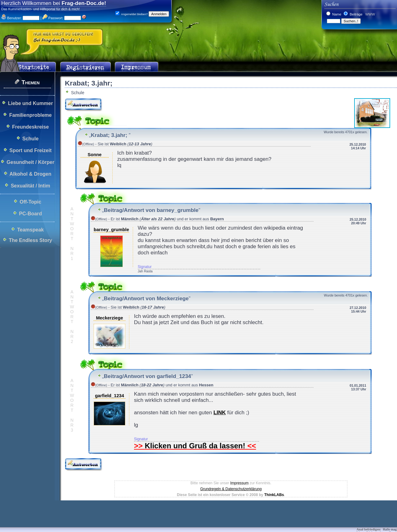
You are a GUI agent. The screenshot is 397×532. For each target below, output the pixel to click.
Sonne (95, 155)
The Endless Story (30, 240)
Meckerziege (109, 318)
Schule (30, 139)
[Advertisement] (113, 518)
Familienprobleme (31, 115)
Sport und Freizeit (30, 150)
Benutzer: (11, 18)
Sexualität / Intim (31, 186)
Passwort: (53, 18)
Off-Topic (30, 202)
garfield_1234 (109, 396)
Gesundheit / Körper (30, 162)
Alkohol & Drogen (30, 174)
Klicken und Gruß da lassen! (195, 446)
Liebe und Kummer (31, 103)
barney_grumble (111, 230)
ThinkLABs (274, 495)
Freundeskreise (30, 127)
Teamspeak (30, 230)
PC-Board (30, 214)
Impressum (239, 483)
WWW (370, 14)
